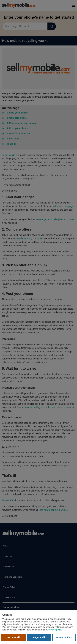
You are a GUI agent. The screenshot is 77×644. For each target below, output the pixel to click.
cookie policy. (56, 630)
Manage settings (64, 637)
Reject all (39, 637)
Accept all (14, 637)
